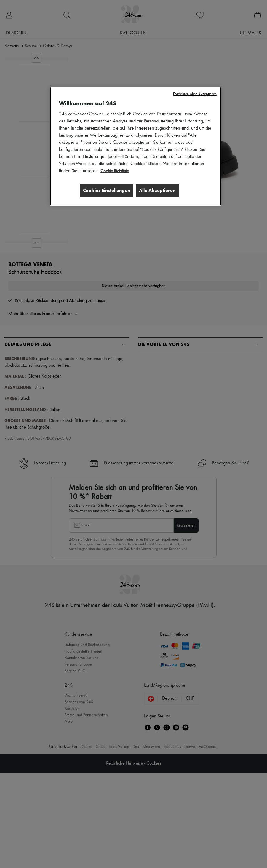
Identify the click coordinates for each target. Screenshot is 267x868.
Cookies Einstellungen (104, 190)
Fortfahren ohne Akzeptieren (195, 94)
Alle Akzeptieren (157, 190)
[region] (136, 147)
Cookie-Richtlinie (115, 171)
